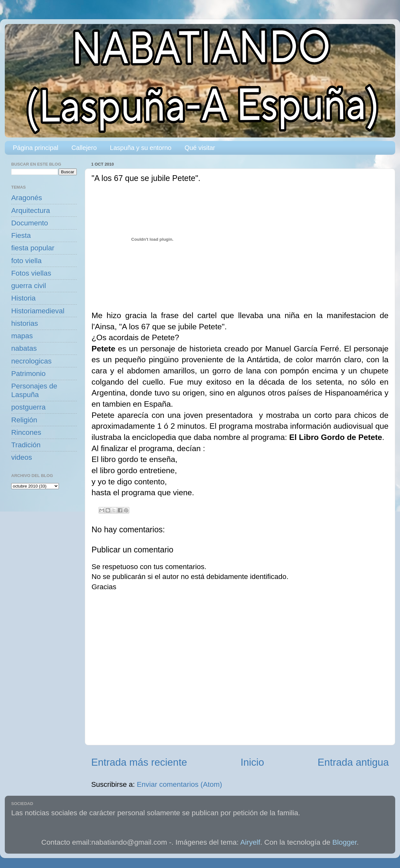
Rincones (26, 432)
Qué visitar (200, 148)
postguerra (28, 407)
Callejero (84, 148)
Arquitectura (31, 211)
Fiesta (21, 235)
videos (22, 457)
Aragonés (27, 198)
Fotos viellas (31, 273)
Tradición (26, 445)
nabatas (24, 348)
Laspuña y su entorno (140, 148)
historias (25, 323)
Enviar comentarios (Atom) (180, 784)
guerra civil (29, 286)
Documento (30, 223)
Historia (23, 298)
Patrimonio (28, 374)
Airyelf (250, 842)
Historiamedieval (38, 311)
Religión (24, 420)
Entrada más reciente (139, 762)
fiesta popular (33, 248)
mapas (22, 336)
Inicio (252, 762)
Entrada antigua (353, 762)
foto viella (26, 261)
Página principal (36, 148)
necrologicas (31, 361)
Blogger (345, 842)
